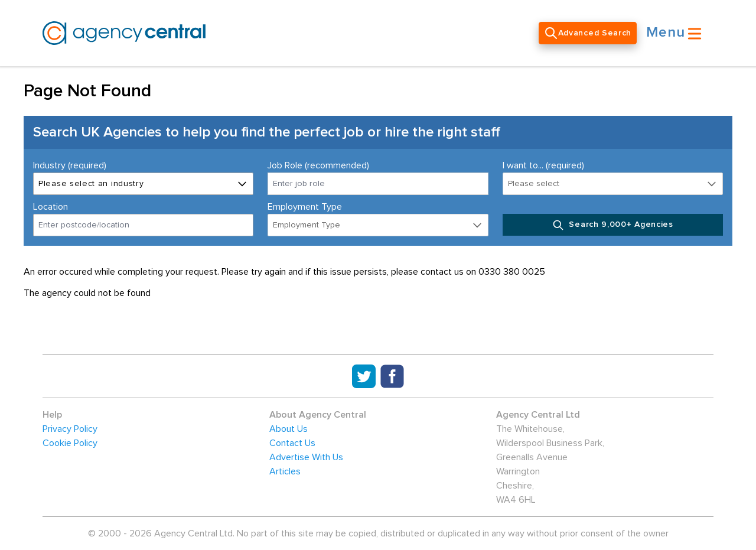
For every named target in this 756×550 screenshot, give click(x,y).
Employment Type (305, 207)
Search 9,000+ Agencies (613, 225)
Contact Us (292, 443)
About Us (289, 429)
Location (50, 207)
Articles (285, 471)
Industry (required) (70, 165)
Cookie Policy (70, 443)
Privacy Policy (70, 429)
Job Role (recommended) (318, 165)
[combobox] (143, 225)
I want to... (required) (543, 165)
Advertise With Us (306, 457)
